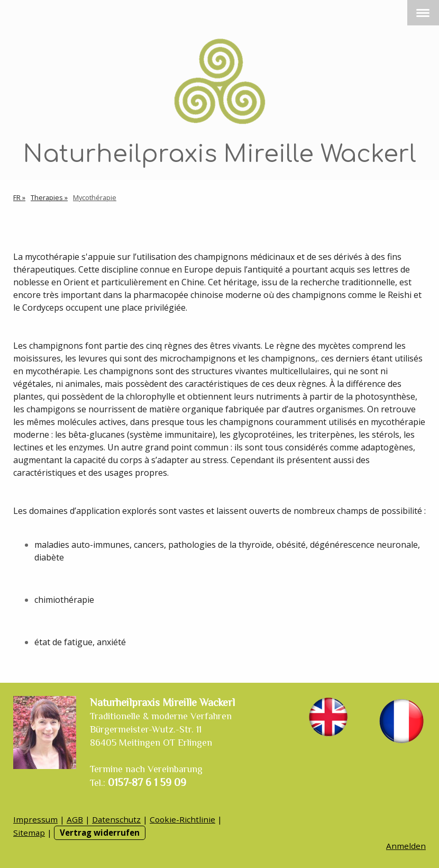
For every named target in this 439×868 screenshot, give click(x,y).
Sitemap (29, 833)
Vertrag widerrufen (100, 833)
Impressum (35, 819)
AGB (75, 819)
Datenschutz (116, 819)
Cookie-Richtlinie (182, 819)
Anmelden (406, 846)
